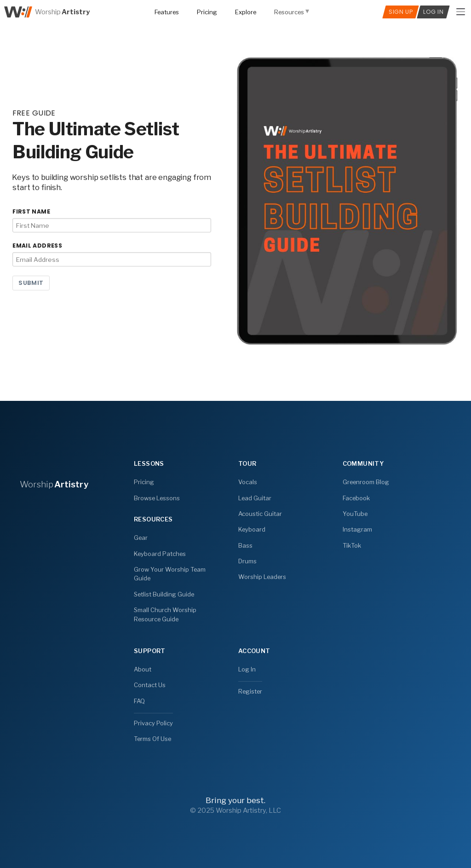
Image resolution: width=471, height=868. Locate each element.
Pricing (144, 482)
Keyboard (252, 529)
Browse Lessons (157, 498)
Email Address (37, 246)
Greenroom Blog (366, 482)
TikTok (352, 545)
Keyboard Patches (160, 554)
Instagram (357, 529)
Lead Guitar (255, 498)
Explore (246, 12)
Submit (31, 283)
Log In (247, 669)
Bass (245, 545)
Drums (247, 561)
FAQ (139, 700)
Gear (141, 538)
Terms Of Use (152, 738)
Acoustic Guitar (260, 514)
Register (250, 691)
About (143, 669)
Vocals (248, 482)
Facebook (356, 498)
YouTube (355, 514)
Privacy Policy (153, 723)
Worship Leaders (262, 577)
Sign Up (401, 12)
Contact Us (150, 685)
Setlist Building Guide (164, 594)
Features (167, 12)
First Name (31, 211)
